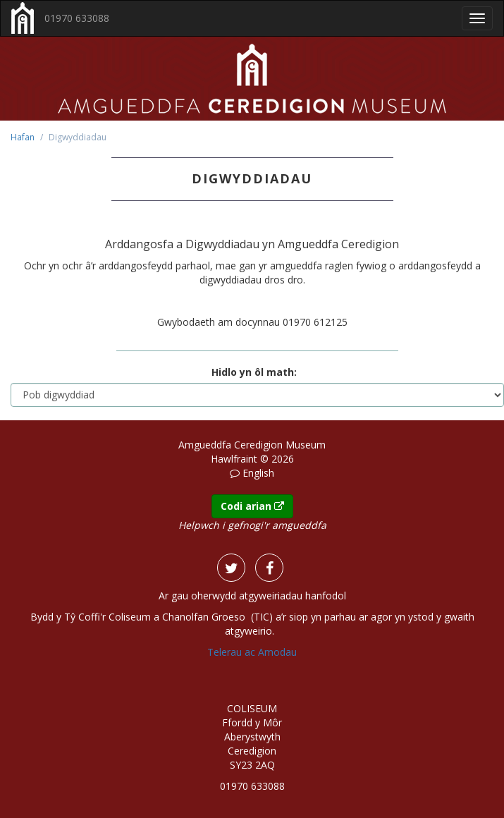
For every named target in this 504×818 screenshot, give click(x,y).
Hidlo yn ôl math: (254, 372)
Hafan (23, 137)
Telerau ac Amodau (252, 652)
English (258, 473)
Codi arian (252, 506)
